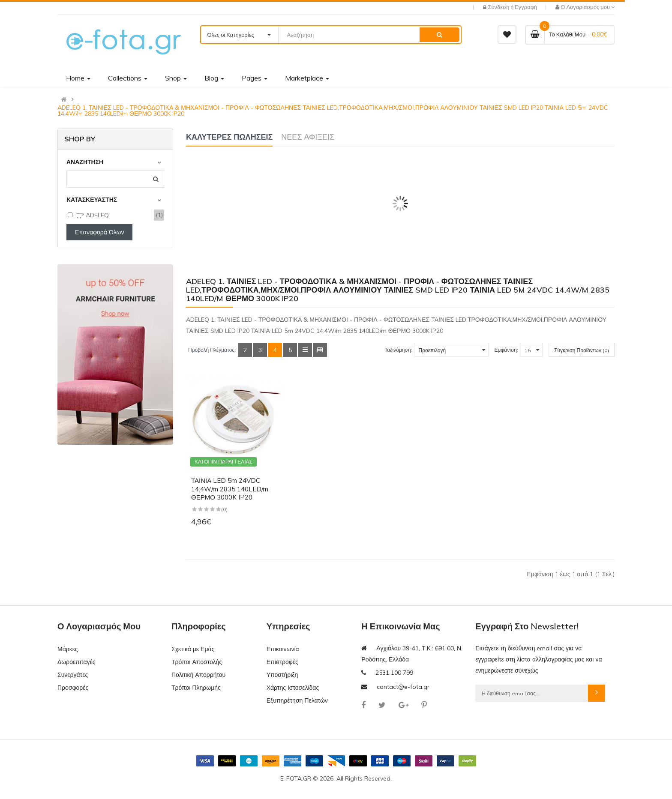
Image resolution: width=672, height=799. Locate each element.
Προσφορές (73, 688)
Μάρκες (68, 649)
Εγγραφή (526, 7)
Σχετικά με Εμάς (193, 649)
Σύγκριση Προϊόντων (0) (582, 350)
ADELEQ (92, 215)
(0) (224, 509)
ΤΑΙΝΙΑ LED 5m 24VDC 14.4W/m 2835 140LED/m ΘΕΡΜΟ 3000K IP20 (230, 489)
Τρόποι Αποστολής (197, 662)
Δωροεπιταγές (76, 662)
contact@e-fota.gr (403, 687)
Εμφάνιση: (506, 350)
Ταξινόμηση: (398, 350)
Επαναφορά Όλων (99, 232)
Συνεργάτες (73, 675)
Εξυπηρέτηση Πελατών (297, 700)
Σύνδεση (499, 7)
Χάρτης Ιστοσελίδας (293, 688)
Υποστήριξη (282, 675)
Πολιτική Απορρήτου (198, 675)
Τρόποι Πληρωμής (196, 688)
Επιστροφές (282, 662)
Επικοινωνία (283, 649)
